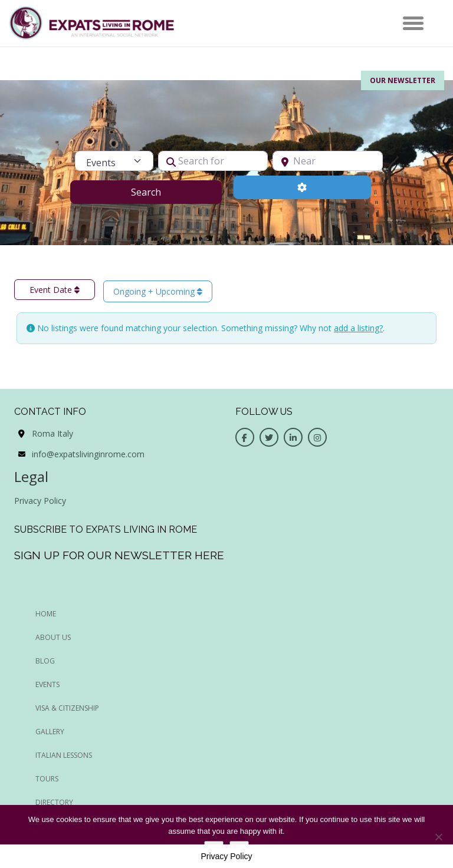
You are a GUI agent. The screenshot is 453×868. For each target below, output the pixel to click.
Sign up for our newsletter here (119, 555)
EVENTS (47, 684)
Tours (47, 779)
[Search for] (213, 161)
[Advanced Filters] (302, 187)
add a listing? (358, 328)
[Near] (328, 161)
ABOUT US (53, 637)
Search (161, 192)
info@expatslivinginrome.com (88, 454)
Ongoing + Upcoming (158, 291)
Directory (54, 802)
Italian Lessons (64, 755)
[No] (438, 837)
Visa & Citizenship (67, 708)
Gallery (50, 732)
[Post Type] (114, 161)
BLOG (45, 661)
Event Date (55, 290)
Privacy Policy (40, 501)
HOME (46, 614)
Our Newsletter (403, 80)
